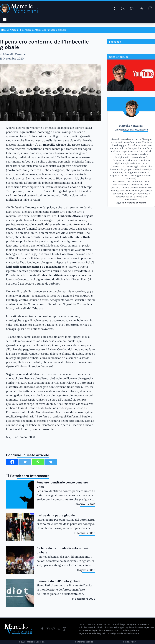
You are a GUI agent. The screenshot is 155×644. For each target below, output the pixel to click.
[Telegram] (51, 462)
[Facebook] (12, 462)
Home (4, 30)
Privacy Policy (130, 642)
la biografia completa (134, 203)
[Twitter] (25, 462)
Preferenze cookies (84, 642)
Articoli (14, 30)
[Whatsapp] (38, 462)
